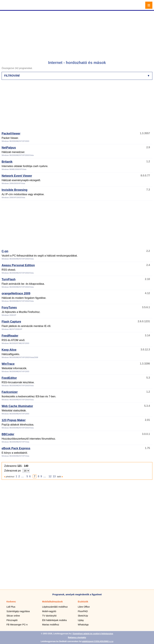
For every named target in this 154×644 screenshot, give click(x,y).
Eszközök (83, 602)
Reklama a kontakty (77, 638)
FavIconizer (10, 392)
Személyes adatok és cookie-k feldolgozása (93, 634)
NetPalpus (9, 148)
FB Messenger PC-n (17, 625)
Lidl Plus (11, 607)
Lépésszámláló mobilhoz (55, 607)
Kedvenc (11, 602)
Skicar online (13, 616)
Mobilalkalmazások (52, 602)
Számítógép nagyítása (18, 611)
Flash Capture (11, 322)
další (59, 477)
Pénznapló (12, 620)
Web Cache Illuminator (17, 406)
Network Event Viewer (17, 176)
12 (50, 476)
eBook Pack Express (16, 448)
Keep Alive (9, 350)
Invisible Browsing (15, 190)
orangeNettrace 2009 (16, 293)
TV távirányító (49, 616)
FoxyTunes (9, 308)
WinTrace (8, 364)
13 (54, 476)
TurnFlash (9, 279)
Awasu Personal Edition (18, 265)
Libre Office (84, 607)
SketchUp (83, 616)
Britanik (7, 162)
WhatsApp (83, 625)
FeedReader (10, 336)
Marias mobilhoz (51, 625)
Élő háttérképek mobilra (54, 620)
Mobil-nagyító (49, 611)
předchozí (10, 477)
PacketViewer (11, 134)
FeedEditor (9, 378)
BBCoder (8, 434)
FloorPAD (83, 611)
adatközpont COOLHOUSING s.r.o (98, 641)
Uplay (81, 620)
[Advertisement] (77, 34)
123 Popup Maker (14, 420)
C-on (5, 251)
